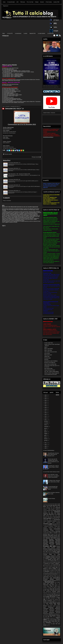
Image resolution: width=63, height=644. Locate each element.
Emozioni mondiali (47, 549)
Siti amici (42, 2)
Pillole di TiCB (53, 586)
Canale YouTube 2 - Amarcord (49, 113)
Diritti (59, 533)
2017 (46, 411)
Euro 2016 (53, 550)
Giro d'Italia (57, 554)
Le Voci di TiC (10, 33)
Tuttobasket (48, 622)
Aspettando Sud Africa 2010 (50, 513)
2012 (46, 420)
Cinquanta (55, 525)
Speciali (45, 602)
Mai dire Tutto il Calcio (52, 577)
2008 (46, 448)
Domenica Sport (48, 358)
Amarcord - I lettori (47, 509)
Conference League (48, 529)
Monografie (45, 579)
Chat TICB (54, 524)
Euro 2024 (45, 552)
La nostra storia (51, 33)
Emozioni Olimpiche (56, 549)
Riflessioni (54, 593)
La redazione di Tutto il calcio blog (55, 571)
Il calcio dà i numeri (56, 562)
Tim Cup (45, 616)
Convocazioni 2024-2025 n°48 (14, 179)
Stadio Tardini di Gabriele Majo (50, 364)
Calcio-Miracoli (50, 517)
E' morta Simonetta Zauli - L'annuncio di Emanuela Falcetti (53, 488)
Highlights (48, 557)
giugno (46, 432)
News (59, 581)
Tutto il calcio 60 (50, 620)
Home (4, 2)
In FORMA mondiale (48, 566)
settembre (46, 426)
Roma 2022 (58, 594)
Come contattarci (57, 528)
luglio (45, 430)
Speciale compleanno (48, 601)
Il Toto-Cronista (49, 2)
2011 (46, 443)
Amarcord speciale (56, 510)
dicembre (46, 421)
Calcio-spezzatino (47, 518)
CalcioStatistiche (57, 520)
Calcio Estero (55, 516)
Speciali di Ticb (33, 33)
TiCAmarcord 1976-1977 (48, 614)
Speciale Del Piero (56, 601)
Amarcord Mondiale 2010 (48, 511)
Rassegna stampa (56, 591)
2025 (46, 397)
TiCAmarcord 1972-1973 (55, 610)
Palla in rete (57, 584)
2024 (46, 399)
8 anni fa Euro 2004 (53, 504)
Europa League (56, 552)
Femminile (53, 553)
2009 (46, 446)
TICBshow (58, 615)
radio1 (44, 592)
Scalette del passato (50, 597)
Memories (58, 577)
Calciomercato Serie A (56, 518)
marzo (46, 437)
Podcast (37, 2)
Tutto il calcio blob (52, 621)
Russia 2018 (55, 595)
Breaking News (49, 516)
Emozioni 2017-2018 (51, 538)
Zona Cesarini (47, 353)
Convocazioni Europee (48, 530)
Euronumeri (50, 552)
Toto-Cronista (46, 618)
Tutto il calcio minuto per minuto (51, 352)
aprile (45, 435)
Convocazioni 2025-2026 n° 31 (14, 163)
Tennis (44, 607)
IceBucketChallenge (49, 562)
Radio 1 (46, 347)
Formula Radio (47, 554)
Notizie (45, 584)
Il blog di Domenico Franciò (50, 370)
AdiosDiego (48, 508)
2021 (46, 404)
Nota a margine (57, 582)
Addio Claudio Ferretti (51, 507)
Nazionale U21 (55, 581)
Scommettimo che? (54, 598)
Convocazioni (8, 106)
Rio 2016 (54, 594)
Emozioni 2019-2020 (55, 539)
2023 (46, 400)
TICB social (23, 2)
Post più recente (8, 154)
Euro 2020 (58, 550)
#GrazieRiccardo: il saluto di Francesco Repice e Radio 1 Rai (53, 467)
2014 (46, 416)
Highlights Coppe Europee (51, 558)
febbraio (46, 439)
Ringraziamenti (49, 594)
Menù (4, 33)
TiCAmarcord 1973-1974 (48, 611)
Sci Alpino (48, 598)
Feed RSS (60, 35)
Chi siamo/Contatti (11, 2)
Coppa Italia (58, 532)
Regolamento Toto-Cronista (48, 593)
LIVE (17, 2)
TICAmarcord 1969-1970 (54, 607)
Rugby (51, 595)
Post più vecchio (36, 157)
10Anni (48, 504)
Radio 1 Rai (50, 590)
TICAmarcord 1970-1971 (48, 609)
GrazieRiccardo (53, 556)
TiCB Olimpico (52, 615)
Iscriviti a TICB (56, 2)
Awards (56, 514)
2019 (46, 407)
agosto (46, 428)
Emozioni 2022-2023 (55, 542)
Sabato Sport (47, 356)
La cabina (54, 569)
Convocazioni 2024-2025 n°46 (14, 185)
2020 (46, 406)
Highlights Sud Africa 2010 (53, 560)
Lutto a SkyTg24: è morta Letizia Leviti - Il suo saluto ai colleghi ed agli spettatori (53, 476)
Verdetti (45, 625)
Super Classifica (49, 603)
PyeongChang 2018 (46, 589)
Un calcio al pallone (55, 622)
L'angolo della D (55, 567)
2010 (46, 445)
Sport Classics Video (48, 368)
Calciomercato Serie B (48, 520)
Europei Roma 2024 (47, 553)
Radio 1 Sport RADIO (49, 349)
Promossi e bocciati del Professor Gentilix (52, 588)
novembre (46, 423)
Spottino (48, 602)
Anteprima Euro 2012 (48, 512)
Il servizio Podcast (51, 499)
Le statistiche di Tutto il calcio (54, 573)
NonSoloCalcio (49, 582)
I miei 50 (58, 561)
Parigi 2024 (51, 585)
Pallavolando (46, 585)
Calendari (45, 521)
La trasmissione (18, 33)
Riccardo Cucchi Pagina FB (50, 362)
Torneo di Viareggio (56, 616)
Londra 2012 (46, 577)
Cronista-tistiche (46, 533)
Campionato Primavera (52, 521)
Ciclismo (50, 525)
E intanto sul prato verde (55, 534)
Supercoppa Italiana (51, 606)
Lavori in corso (46, 573)
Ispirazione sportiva (48, 567)
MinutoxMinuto (57, 578)
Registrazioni (6, 6)
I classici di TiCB (53, 561)
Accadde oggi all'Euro (53, 505)
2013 (46, 418)
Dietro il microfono (54, 533)
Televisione (58, 606)
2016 (46, 413)
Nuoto (48, 584)
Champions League (48, 524)
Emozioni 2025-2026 (55, 545)
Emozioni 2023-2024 (49, 543)
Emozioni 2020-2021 (49, 541)
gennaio (46, 441)
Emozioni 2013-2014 (48, 535)
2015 (46, 414)
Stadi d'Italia (52, 602)
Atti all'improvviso (50, 514)
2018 (46, 409)
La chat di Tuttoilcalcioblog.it (49, 450)
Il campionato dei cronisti (48, 563)
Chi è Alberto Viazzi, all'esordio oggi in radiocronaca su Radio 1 (54, 482)
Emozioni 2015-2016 (50, 537)
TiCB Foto (47, 615)
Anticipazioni (57, 512)
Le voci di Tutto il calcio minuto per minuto (51, 472)
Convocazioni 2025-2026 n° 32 (14, 168)
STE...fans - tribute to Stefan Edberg (51, 371)
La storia (25, 33)
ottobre (46, 425)
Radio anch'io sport (48, 355)
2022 (46, 402)
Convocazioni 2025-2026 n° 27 (14, 191)
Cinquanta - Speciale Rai (48, 528)
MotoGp (52, 579)
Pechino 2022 (57, 585)
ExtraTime (46, 359)
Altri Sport (53, 508)
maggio (46, 434)
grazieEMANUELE (46, 556)
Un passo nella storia (55, 624)
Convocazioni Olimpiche (51, 532)
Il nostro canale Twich (49, 343)
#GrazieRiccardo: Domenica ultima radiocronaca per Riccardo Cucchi (53, 454)
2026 (46, 395)
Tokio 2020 (50, 616)
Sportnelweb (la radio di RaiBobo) (51, 361)
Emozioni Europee (56, 548)
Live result (58, 575)
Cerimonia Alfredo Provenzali (53, 522)
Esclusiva (45, 550)
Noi (44, 582)
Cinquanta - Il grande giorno (55, 526)
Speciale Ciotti (57, 599)
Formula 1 (58, 553)
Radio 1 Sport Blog (48, 350)
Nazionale (50, 581)
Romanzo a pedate (46, 595)
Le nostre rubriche (42, 33)
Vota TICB (48, 625)
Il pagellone (57, 563)
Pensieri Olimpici (46, 586)
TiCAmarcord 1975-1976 (55, 613)
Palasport (52, 584)
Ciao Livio (46, 525)
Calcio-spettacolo (57, 517)
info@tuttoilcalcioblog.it (48, 137)
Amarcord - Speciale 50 (56, 509)
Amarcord (58, 508)
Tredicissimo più (53, 618)
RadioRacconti (49, 592)
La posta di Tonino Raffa (55, 570)
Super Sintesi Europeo (48, 605)
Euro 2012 (49, 550)
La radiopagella (46, 571)
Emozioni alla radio (49, 546)
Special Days (52, 599)
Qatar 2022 (52, 589)
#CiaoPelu (45, 504)
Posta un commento (7, 201)
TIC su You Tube (30, 2)
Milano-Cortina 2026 (48, 578)
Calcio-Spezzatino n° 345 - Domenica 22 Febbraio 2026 (19, 174)
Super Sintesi (57, 603)
